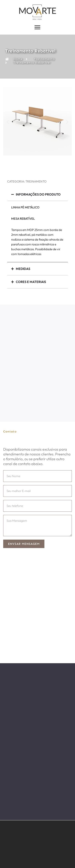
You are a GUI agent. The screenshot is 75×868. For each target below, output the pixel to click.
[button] (8, 122)
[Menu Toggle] (37, 27)
